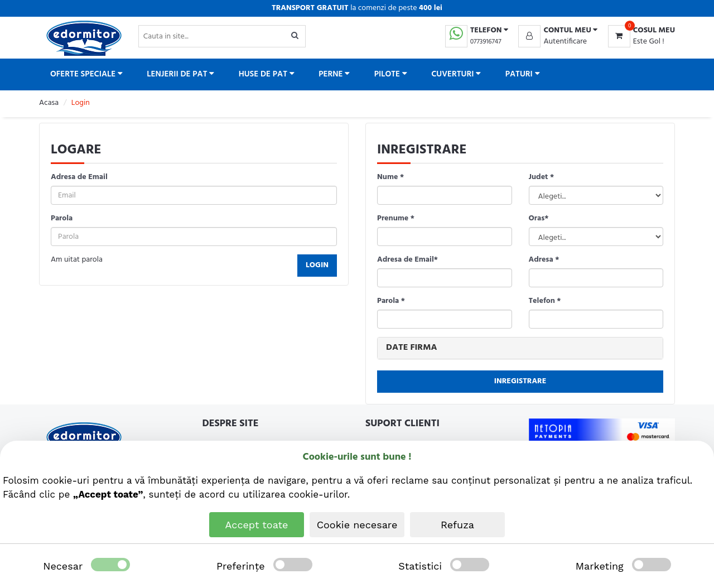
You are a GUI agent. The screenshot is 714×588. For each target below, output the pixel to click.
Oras (539, 219)
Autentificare (565, 42)
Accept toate (257, 525)
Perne (334, 74)
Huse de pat (267, 74)
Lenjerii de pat (180, 74)
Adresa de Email (79, 177)
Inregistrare (520, 381)
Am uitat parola (77, 260)
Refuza (457, 525)
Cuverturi (456, 74)
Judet (542, 177)
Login (317, 265)
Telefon (545, 301)
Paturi (523, 74)
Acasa (49, 103)
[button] (558, 31)
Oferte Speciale (86, 74)
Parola (62, 219)
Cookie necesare (357, 525)
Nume (390, 177)
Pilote (391, 74)
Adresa (544, 260)
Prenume (396, 219)
